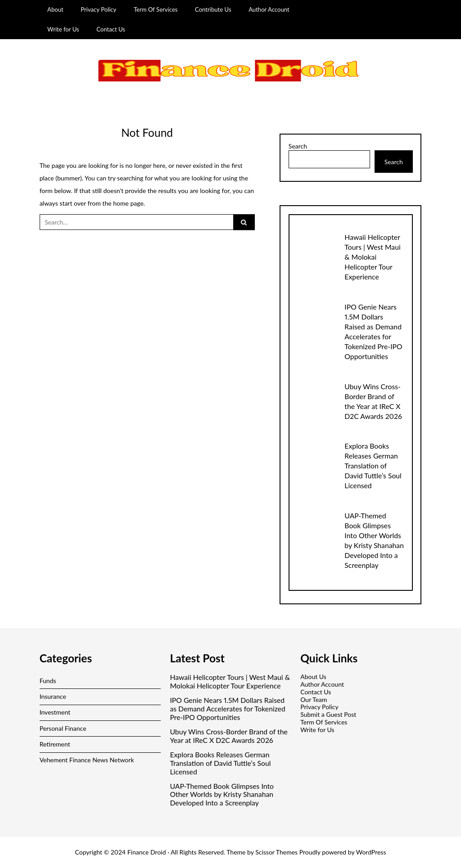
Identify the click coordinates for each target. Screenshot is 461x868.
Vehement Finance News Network (87, 760)
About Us (313, 677)
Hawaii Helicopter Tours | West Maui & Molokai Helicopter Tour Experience (372, 257)
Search (298, 146)
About (55, 9)
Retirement (55, 744)
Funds (48, 681)
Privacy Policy (98, 9)
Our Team (314, 699)
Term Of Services (156, 9)
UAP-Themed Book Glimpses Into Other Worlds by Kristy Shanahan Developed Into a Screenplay (222, 795)
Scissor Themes (276, 852)
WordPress (371, 852)
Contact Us (111, 29)
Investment (55, 712)
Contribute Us (213, 9)
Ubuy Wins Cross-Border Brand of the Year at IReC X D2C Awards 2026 (228, 736)
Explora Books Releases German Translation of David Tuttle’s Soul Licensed (373, 465)
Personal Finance (63, 728)
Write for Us (63, 29)
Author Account (269, 9)
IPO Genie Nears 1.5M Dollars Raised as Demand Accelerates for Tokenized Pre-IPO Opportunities (227, 709)
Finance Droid (147, 852)
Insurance (53, 696)
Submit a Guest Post (328, 714)
